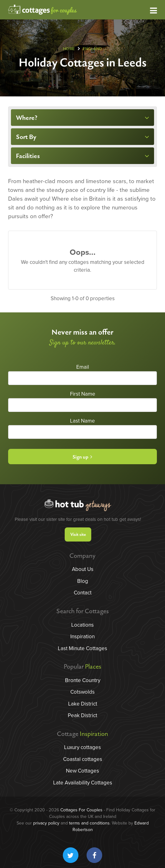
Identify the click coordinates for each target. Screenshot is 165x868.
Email (83, 367)
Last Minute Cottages (82, 648)
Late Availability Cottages (83, 783)
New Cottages (82, 771)
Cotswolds (82, 692)
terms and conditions (89, 823)
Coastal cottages (83, 759)
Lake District (83, 704)
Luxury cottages (82, 747)
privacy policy (46, 823)
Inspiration (82, 637)
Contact (83, 593)
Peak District (82, 715)
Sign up (82, 457)
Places (93, 667)
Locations (82, 625)
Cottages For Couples (81, 810)
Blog (83, 581)
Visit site (78, 534)
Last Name (82, 421)
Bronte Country (83, 680)
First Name (83, 394)
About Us (83, 569)
